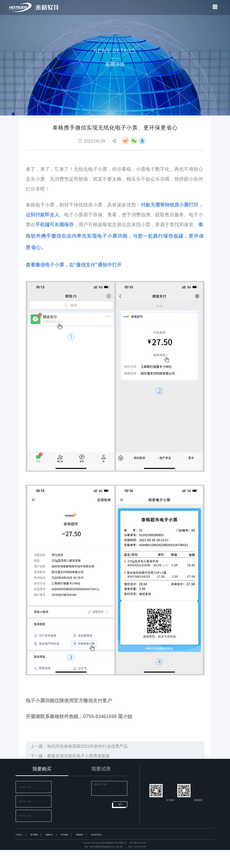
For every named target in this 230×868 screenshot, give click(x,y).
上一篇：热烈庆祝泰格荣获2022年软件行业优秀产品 (79, 752)
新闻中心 (49, 835)
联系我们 (80, 835)
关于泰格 (64, 835)
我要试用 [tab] (101, 769)
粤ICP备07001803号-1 (139, 843)
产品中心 (19, 835)
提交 (120, 804)
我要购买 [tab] (42, 769)
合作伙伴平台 (96, 835)
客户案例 (34, 835)
